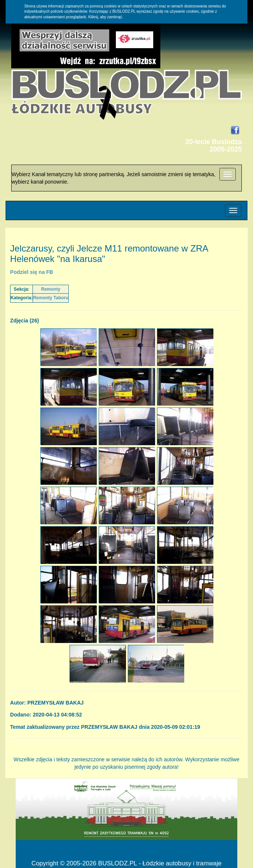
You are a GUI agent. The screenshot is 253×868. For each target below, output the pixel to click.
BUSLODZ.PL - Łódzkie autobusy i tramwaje (160, 863)
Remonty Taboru (50, 298)
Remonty (51, 289)
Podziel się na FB (32, 272)
